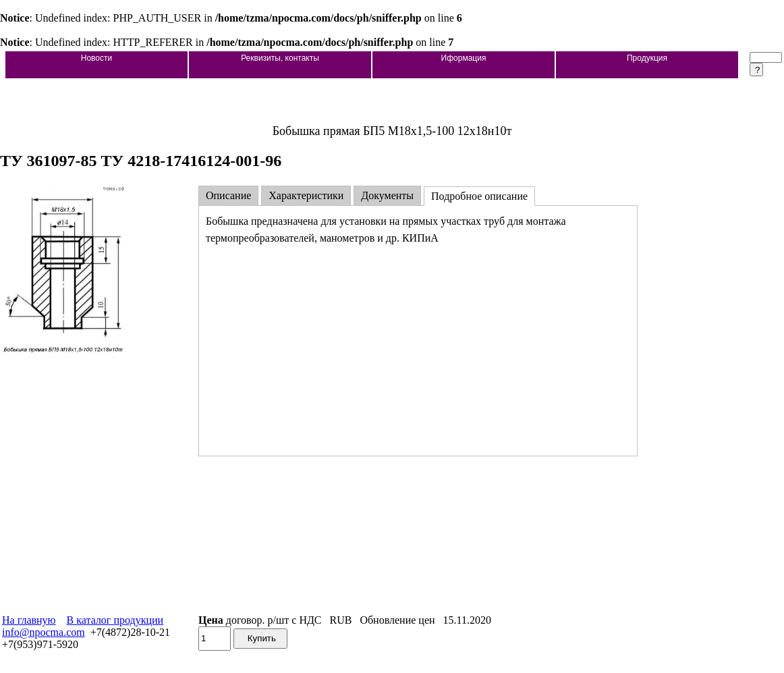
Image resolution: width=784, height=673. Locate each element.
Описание (228, 195)
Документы (387, 195)
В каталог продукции (115, 620)
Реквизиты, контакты (280, 58)
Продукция (647, 58)
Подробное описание (479, 196)
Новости (96, 58)
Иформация (464, 58)
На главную (29, 620)
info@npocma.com (44, 632)
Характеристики (306, 195)
